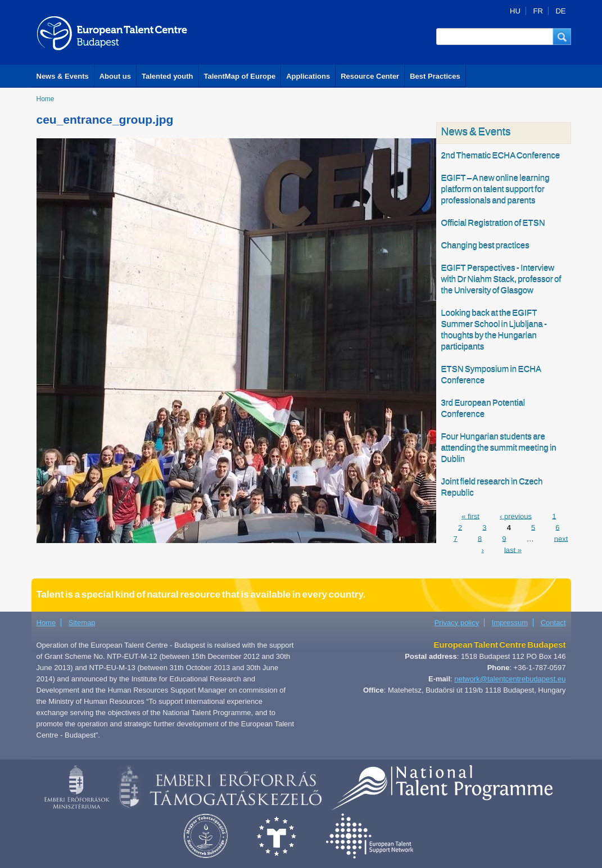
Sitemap (82, 623)
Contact (553, 623)
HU (515, 11)
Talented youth (167, 76)
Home (46, 99)
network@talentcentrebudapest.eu (510, 679)
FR (538, 11)
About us (115, 76)
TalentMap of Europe (240, 76)
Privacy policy (457, 623)
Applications (308, 76)
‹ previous (516, 516)
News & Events (63, 76)
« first (470, 516)
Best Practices (435, 76)
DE (560, 11)
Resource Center (370, 76)
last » (513, 550)
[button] (562, 37)
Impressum (510, 623)
